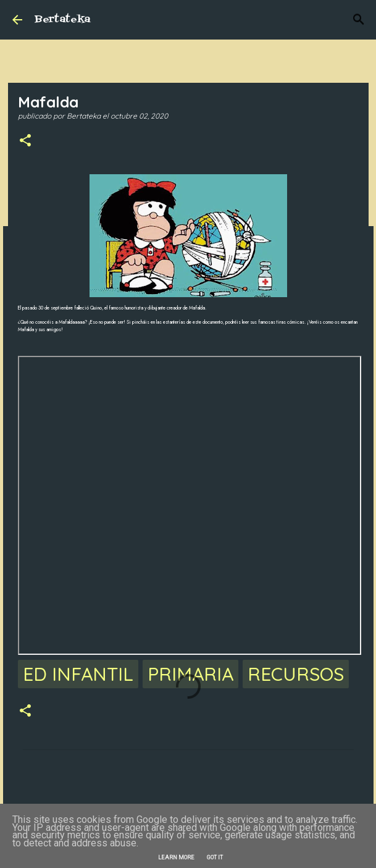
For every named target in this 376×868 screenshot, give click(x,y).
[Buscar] (359, 20)
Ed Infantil (78, 674)
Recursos (296, 674)
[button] (25, 141)
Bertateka (62, 20)
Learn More (176, 857)
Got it (215, 857)
